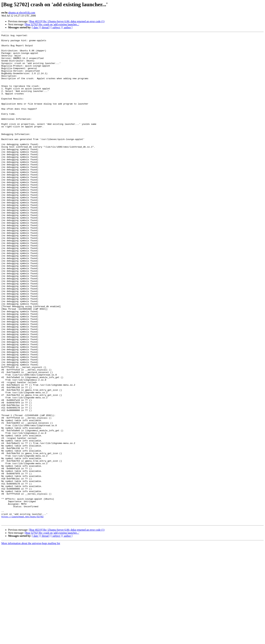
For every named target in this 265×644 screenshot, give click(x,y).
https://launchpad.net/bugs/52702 (22, 613)
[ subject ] (56, 27)
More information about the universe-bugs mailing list (31, 641)
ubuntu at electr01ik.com (22, 13)
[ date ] (36, 27)
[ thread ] (45, 27)
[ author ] (67, 27)
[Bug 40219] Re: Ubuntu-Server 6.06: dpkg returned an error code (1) (67, 21)
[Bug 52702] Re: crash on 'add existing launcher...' (52, 24)
